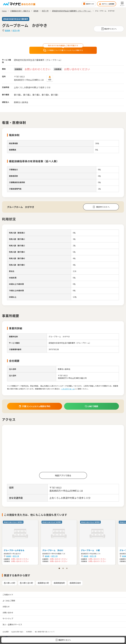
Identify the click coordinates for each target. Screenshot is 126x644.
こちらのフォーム (68, 389)
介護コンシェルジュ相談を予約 (35, 406)
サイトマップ (8, 618)
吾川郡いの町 (9, 583)
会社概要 (6, 632)
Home (4, 11)
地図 (50, 78)
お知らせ (6, 607)
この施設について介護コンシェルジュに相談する (63, 50)
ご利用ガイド (8, 595)
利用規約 (29, 632)
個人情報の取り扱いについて (45, 632)
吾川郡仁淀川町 (26, 583)
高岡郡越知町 (59, 583)
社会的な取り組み (17, 632)
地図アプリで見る (63, 475)
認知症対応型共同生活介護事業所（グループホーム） (72, 11)
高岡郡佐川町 (43, 583)
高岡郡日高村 (75, 583)
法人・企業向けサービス (12, 624)
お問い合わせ (8, 613)
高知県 (7, 30)
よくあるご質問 (9, 601)
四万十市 (16, 30)
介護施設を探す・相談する (20, 11)
